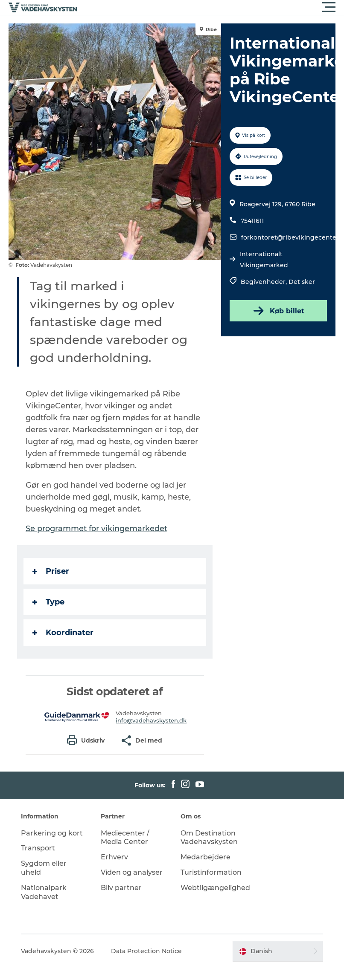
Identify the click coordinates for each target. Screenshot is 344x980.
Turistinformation (211, 872)
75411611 (252, 221)
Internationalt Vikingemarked (264, 260)
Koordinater (63, 633)
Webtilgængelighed (215, 888)
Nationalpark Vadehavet (44, 892)
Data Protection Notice (146, 951)
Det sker (302, 282)
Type (48, 602)
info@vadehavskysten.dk (151, 720)
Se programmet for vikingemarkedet (96, 529)
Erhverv (114, 857)
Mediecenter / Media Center (125, 838)
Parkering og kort (52, 833)
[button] (210, 7)
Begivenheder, (265, 282)
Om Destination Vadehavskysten (209, 838)
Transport (38, 848)
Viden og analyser (132, 872)
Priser (51, 571)
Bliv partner (121, 888)
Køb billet (278, 311)
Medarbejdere (206, 857)
